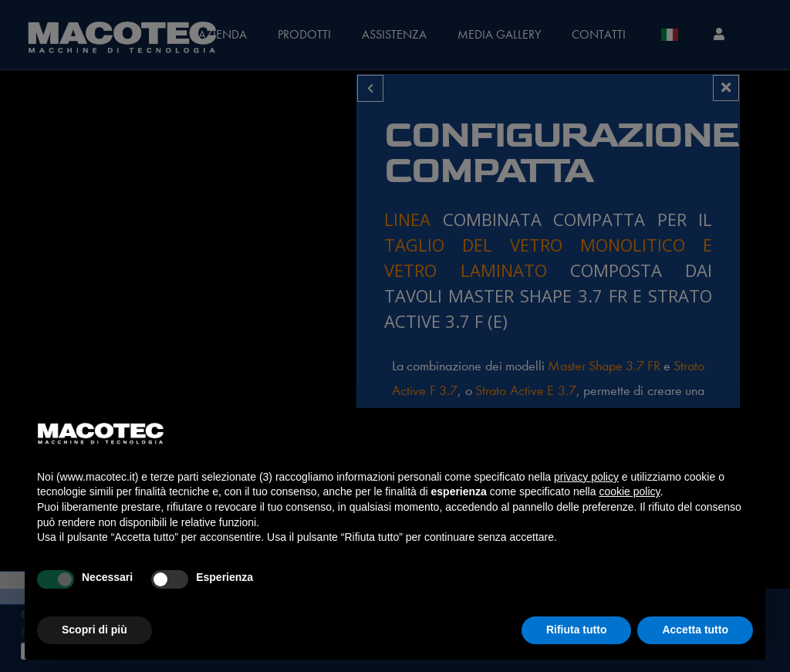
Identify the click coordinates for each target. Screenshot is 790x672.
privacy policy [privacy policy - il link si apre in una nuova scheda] (586, 477)
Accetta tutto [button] (695, 630)
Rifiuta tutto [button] (577, 630)
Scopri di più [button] (95, 630)
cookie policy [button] (629, 491)
